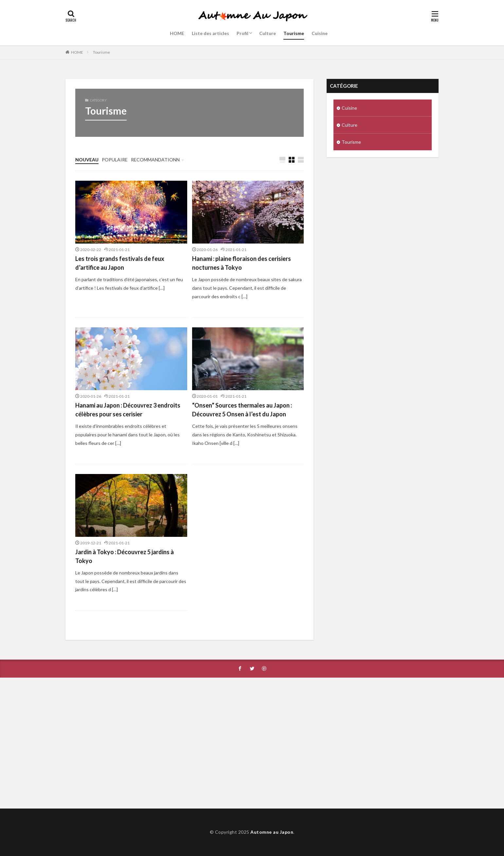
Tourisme (294, 33)
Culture (268, 33)
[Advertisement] (252, 743)
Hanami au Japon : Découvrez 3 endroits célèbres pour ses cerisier (128, 410)
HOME (177, 33)
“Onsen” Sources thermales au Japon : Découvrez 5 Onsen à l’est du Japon (242, 410)
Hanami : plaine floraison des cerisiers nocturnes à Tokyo (242, 263)
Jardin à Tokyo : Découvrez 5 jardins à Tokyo (125, 556)
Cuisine (320, 33)
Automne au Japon (272, 832)
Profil (243, 33)
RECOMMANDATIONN (155, 160)
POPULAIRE (115, 160)
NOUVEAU (87, 160)
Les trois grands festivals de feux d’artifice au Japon (120, 263)
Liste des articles (210, 33)
